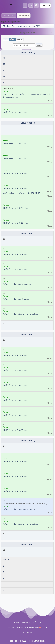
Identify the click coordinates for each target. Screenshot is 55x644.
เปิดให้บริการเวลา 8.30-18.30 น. (15, 144)
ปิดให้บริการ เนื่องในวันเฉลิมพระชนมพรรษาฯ (20, 509)
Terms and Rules (28, 622)
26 (4, 58)
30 (4, 82)
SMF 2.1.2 (12, 627)
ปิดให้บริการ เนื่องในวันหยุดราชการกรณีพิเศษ (20, 314)
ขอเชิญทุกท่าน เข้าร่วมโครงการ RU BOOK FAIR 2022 (24, 193)
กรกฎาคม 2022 (27, 33)
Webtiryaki (29, 633)
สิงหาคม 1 (7, 560)
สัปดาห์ (20, 39)
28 (4, 70)
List (6, 39)
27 (4, 64)
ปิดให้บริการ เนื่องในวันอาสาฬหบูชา (17, 284)
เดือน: (12, 39)
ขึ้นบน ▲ (38, 622)
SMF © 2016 (21, 627)
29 (4, 76)
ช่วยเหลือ (17, 622)
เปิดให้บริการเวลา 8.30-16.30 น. (15, 112)
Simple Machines (33, 627)
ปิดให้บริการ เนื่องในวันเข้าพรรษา (16, 299)
